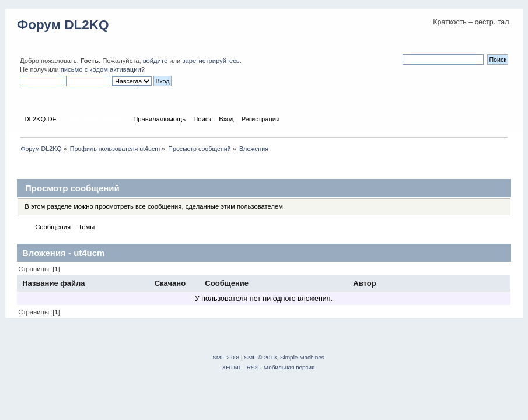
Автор (366, 283)
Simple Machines (302, 357)
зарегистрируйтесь (211, 61)
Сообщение (227, 283)
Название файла (53, 283)
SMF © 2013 (260, 357)
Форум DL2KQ (63, 25)
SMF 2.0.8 (226, 357)
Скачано (170, 283)
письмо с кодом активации (101, 69)
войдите (155, 61)
